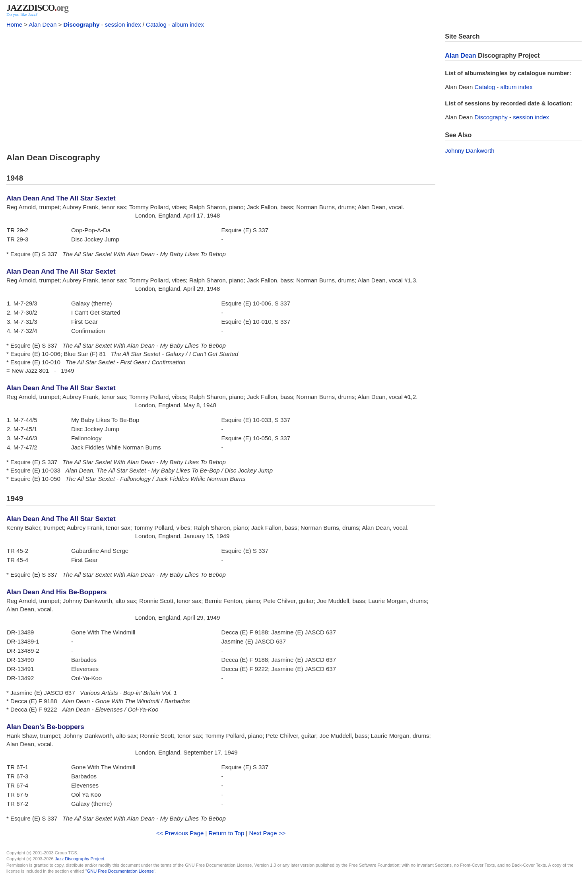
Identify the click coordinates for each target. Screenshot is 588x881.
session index (123, 24)
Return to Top (226, 833)
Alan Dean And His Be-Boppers (57, 592)
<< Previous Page (180, 833)
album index (188, 24)
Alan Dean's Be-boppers (45, 727)
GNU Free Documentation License (120, 871)
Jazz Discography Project (80, 859)
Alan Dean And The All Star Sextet (61, 198)
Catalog (156, 24)
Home (14, 24)
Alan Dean (43, 24)
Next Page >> (268, 833)
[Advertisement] (221, 88)
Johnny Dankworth (470, 151)
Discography (81, 24)
